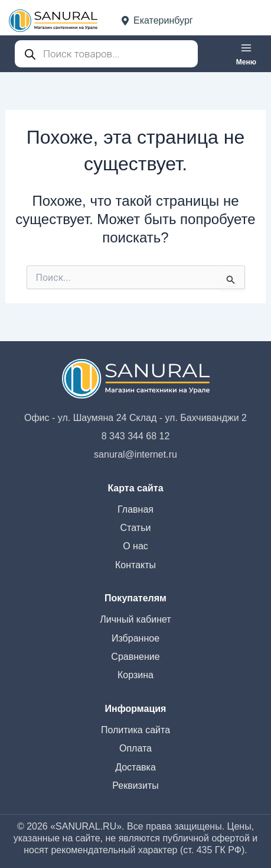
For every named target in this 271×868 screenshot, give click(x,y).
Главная (135, 509)
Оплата (135, 748)
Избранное (135, 638)
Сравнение (135, 657)
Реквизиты (135, 786)
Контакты (135, 565)
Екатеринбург (157, 20)
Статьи (136, 528)
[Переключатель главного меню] (246, 54)
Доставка (135, 767)
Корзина (135, 675)
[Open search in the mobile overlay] (106, 54)
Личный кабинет (135, 619)
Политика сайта (135, 730)
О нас (135, 546)
